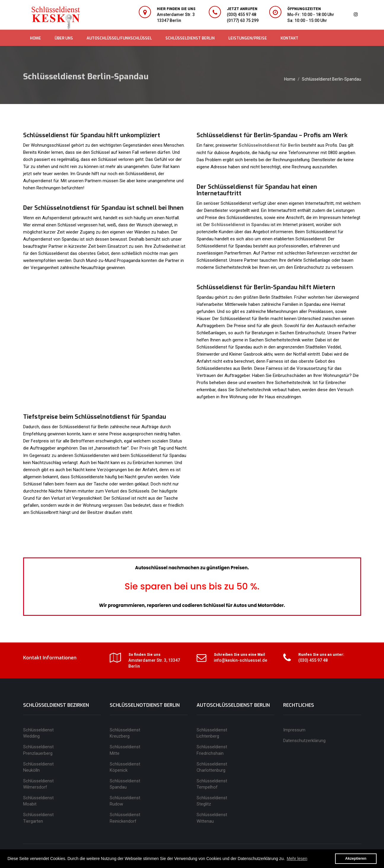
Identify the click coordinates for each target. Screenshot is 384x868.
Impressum (294, 729)
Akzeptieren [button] (356, 859)
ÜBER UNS (64, 38)
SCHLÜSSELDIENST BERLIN (190, 38)
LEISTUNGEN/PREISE (248, 38)
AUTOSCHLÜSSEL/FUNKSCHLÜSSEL (119, 38)
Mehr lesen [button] (297, 859)
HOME (35, 38)
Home (290, 79)
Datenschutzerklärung (304, 740)
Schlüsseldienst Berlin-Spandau (332, 79)
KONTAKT (289, 38)
